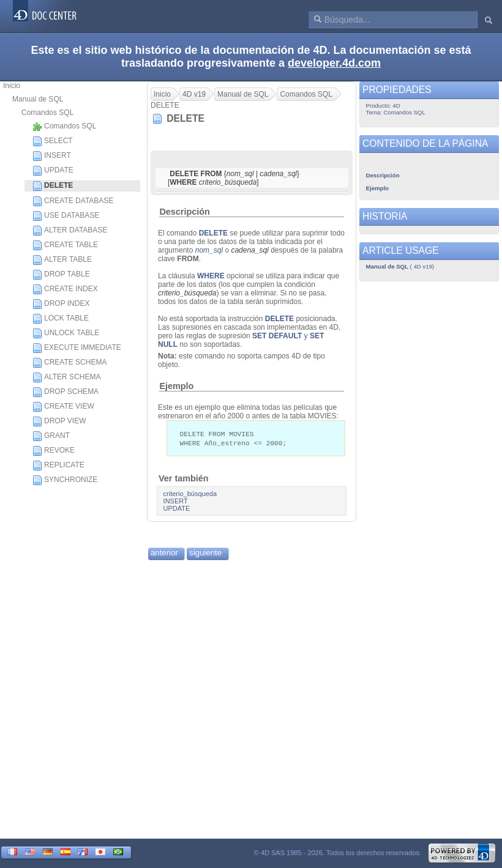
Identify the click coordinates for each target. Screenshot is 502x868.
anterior (164, 554)
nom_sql (209, 250)
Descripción (184, 212)
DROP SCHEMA (66, 392)
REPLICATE (58, 466)
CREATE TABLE (65, 245)
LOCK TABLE (61, 319)
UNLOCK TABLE (66, 333)
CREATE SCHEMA (69, 363)
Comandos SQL (47, 113)
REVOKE (54, 451)
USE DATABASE (66, 216)
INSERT (52, 156)
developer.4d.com (334, 63)
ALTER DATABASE (70, 231)
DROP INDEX (61, 304)
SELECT (53, 141)
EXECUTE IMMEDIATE (77, 348)
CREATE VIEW (63, 407)
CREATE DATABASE (73, 201)
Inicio (12, 86)
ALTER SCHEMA (66, 377)
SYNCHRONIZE (65, 480)
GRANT (51, 436)
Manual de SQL (38, 99)
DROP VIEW (59, 421)
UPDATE (53, 171)
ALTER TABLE (62, 260)
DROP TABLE (61, 275)
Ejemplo (176, 386)
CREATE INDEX (65, 289)
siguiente (205, 554)
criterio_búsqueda (190, 495)
